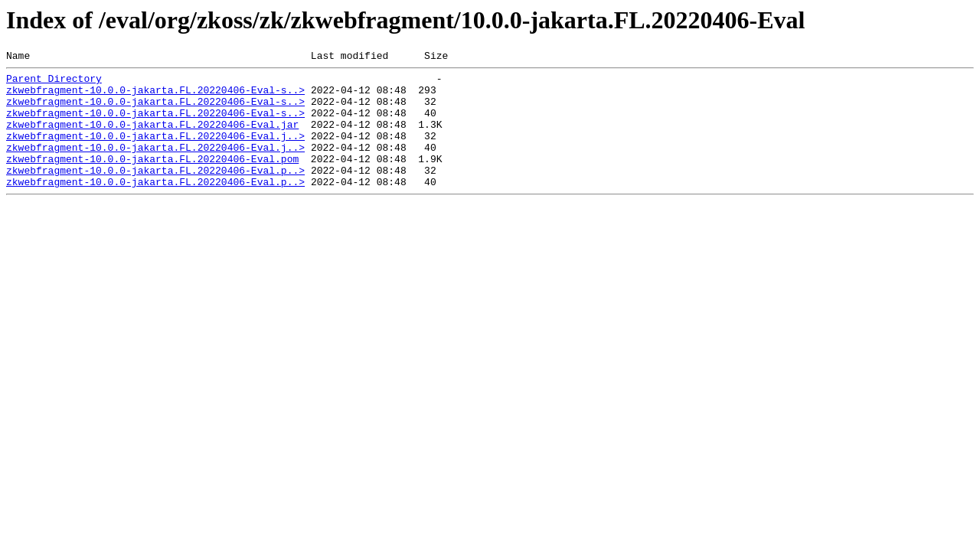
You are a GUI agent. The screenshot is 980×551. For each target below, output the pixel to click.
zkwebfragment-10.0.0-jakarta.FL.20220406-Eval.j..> (155, 152)
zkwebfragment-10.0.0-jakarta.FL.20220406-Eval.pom (152, 179)
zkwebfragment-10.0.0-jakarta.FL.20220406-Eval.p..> (155, 193)
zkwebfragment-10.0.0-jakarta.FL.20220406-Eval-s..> (155, 96)
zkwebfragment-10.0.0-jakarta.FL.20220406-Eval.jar (152, 138)
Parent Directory (54, 83)
